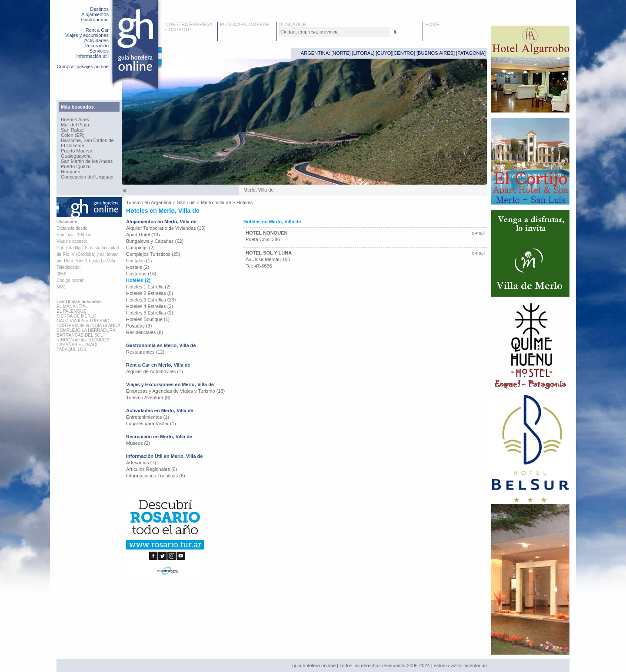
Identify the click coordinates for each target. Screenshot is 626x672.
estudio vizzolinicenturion (460, 665)
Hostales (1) (139, 261)
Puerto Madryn (77, 151)
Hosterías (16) (141, 274)
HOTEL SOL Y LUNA (269, 253)
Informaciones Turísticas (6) (156, 476)
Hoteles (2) (138, 280)
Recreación (97, 46)
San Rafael (73, 130)
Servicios (99, 51)
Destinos (99, 9)
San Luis (186, 202)
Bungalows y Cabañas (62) (155, 241)
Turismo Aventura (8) (148, 397)
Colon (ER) (73, 135)
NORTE (341, 53)
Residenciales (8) (145, 332)
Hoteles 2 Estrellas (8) (150, 293)
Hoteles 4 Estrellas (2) (150, 306)
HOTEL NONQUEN (266, 233)
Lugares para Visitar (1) (151, 424)
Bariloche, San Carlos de (87, 140)
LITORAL (363, 53)
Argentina (161, 202)
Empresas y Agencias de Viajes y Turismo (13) (175, 391)
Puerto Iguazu (76, 166)
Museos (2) (138, 443)
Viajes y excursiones (87, 35)
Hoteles (245, 202)
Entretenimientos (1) (148, 417)
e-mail (478, 233)
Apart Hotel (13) (143, 235)
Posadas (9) (139, 326)
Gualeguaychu (76, 156)
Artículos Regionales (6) (152, 469)
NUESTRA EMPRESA (189, 24)
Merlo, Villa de (216, 202)
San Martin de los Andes (87, 161)
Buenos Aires (75, 119)
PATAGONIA (471, 53)
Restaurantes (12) (145, 352)
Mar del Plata (75, 125)
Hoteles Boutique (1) (148, 319)
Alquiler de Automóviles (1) (155, 371)
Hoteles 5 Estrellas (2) (150, 313)
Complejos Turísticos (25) (153, 254)
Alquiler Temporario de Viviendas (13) (166, 228)
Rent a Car (97, 30)
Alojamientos (95, 14)
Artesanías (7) (141, 463)
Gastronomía (95, 20)
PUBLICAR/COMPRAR (245, 24)
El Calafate (73, 146)
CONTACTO (178, 30)
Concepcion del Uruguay (87, 177)
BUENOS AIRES (436, 53)
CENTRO (403, 53)
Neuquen (71, 172)
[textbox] (335, 32)
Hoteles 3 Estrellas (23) (151, 300)
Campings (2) (140, 248)
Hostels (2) (138, 267)
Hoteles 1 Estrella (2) (148, 287)
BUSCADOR (293, 24)
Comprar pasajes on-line (83, 66)
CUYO (384, 53)
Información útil (92, 56)
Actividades (97, 40)
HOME (432, 24)
